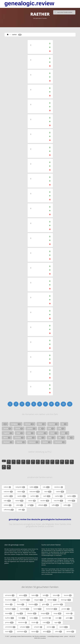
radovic (7, 487)
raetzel (19, 501)
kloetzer (32, 613)
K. (42, 429)
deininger (66, 600)
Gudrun (47, 442)
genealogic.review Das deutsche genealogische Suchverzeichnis (40, 519)
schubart (25, 627)
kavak (9, 613)
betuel (56, 595)
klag (20, 613)
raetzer (32, 501)
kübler (69, 613)
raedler (22, 496)
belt (46, 595)
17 (28, 462)
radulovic (8, 492)
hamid (38, 609)
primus (9, 622)
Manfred (53, 424)
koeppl (45, 613)
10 (63, 404)
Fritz (51, 438)
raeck (48, 492)
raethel (59, 496)
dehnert (52, 600)
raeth (47, 496)
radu (46, 487)
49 (67, 462)
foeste (21, 604)
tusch (9, 632)
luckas (34, 618)
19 (33, 462)
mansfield (47, 618)
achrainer (10, 595)
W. (64, 424)
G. (70, 438)
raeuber (45, 501)
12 (13, 462)
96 (9, 467)
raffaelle (43, 505)
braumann (11, 600)
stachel (63, 627)
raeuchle (58, 501)
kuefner (10, 618)
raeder (60, 492)
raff (31, 505)
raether (14, 35)
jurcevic (66, 609)
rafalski (8, 505)
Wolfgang (16, 424)
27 (52, 462)
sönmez (51, 627)
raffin (21, 510)
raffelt (67, 505)
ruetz (46, 622)
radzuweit (35, 492)
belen (35, 595)
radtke (34, 487)
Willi (51, 429)
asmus (23, 595)
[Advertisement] (16, 52)
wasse (35, 632)
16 (23, 462)
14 (18, 462)
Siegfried (8, 433)
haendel (25, 609)
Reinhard (8, 442)
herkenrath (51, 609)
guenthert (58, 604)
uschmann (22, 632)
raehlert (34, 496)
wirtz (47, 632)
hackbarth (10, 609)
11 (70, 404)
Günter (19, 429)
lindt (22, 618)
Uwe (61, 429)
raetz (7, 501)
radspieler (20, 487)
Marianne (34, 442)
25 (47, 462)
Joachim (31, 429)
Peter (20, 433)
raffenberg (9, 510)
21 (38, 462)
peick (69, 618)
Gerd (64, 433)
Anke (30, 433)
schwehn (38, 627)
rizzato (35, 622)
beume (68, 595)
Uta (41, 438)
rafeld (19, 505)
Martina (21, 442)
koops (58, 613)
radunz (21, 492)
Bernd (7, 438)
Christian (19, 438)
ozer (58, 618)
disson (9, 604)
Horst (54, 433)
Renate (7, 429)
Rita (61, 438)
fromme (33, 604)
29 (57, 462)
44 (62, 462)
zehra (59, 632)
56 (4, 467)
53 (71, 462)
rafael (71, 501)
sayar (58, 622)
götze (46, 604)
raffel (55, 505)
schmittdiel (10, 627)
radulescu (58, 487)
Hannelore (60, 442)
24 (42, 462)
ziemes (70, 632)
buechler (25, 600)
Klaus (41, 424)
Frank (31, 438)
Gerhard (42, 433)
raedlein (8, 496)
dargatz (39, 600)
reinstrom (22, 622)
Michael (29, 424)
